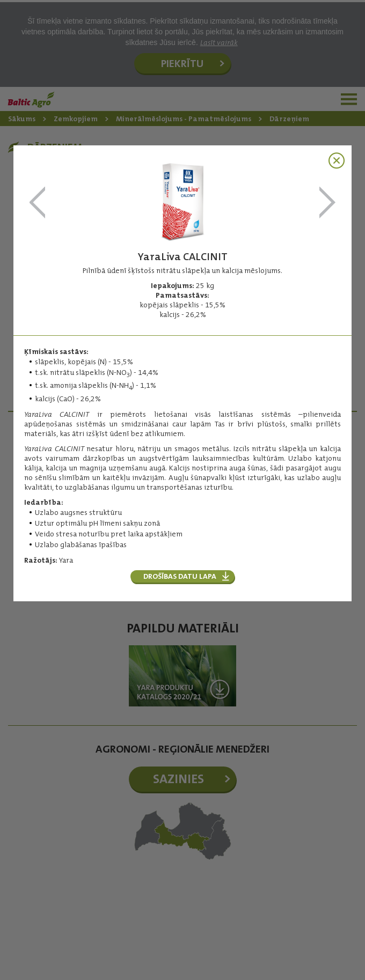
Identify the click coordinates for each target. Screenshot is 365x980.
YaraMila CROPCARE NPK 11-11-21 (38, 203)
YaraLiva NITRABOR (327, 203)
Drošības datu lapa (180, 576)
